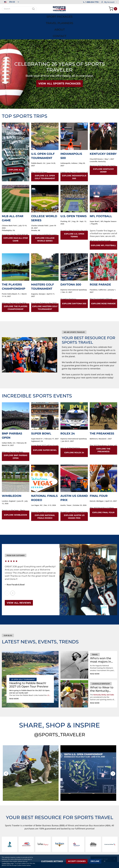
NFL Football (101, 195)
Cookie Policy (6, 863)
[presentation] (6, 752)
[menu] (59, 16)
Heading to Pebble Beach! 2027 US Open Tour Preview (29, 664)
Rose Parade (100, 263)
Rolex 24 (68, 412)
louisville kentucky (101, 662)
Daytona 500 (71, 263)
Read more (14, 677)
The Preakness (102, 412)
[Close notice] (105, 861)
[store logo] (59, 9)
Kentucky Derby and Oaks (104, 673)
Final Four (99, 475)
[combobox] (19, 9)
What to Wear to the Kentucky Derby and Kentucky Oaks (102, 668)
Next (13, 572)
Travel (95, 633)
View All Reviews (19, 581)
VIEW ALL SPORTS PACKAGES (59, 62)
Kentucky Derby (103, 133)
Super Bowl (41, 412)
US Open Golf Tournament (23, 658)
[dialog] (59, 861)
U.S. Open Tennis (74, 195)
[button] (10, 2)
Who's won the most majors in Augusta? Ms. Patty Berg (101, 639)
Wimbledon (12, 475)
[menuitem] (15, 16)
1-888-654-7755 (91, 2)
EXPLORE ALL (16, 148)
